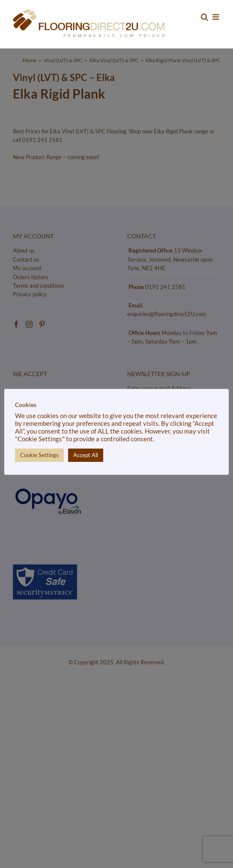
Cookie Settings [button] (39, 455)
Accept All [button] (86, 455)
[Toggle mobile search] (205, 17)
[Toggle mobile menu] (216, 17)
